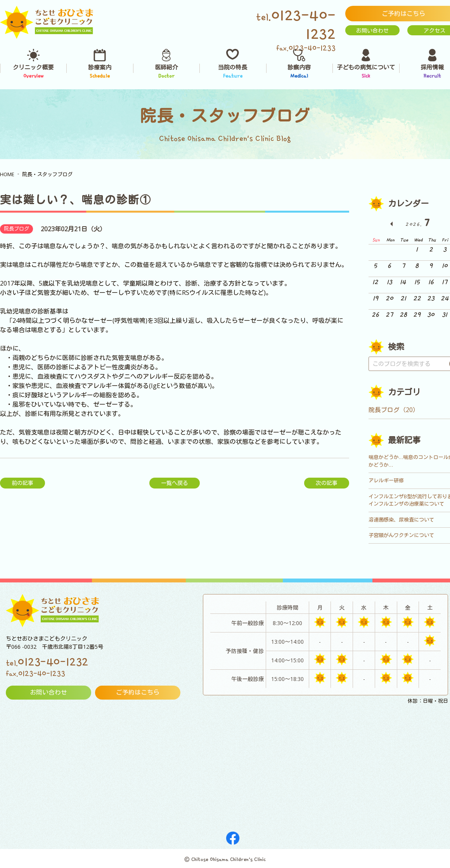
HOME (7, 174)
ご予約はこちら (138, 693)
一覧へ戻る (175, 483)
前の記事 (22, 483)
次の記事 (327, 483)
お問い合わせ (372, 30)
